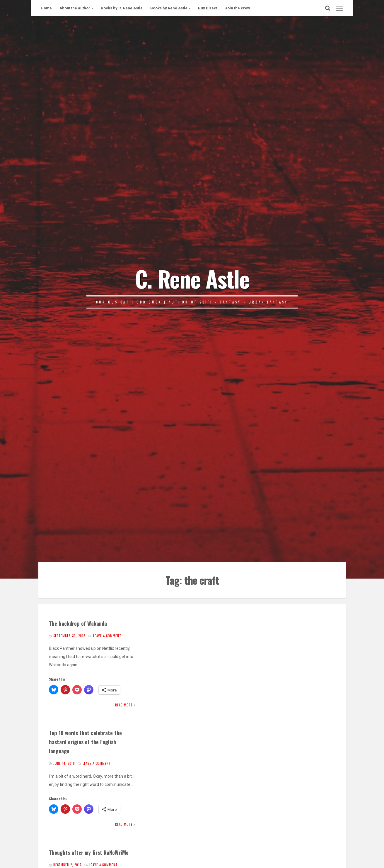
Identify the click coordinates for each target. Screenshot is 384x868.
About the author (75, 8)
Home (46, 8)
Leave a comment (107, 636)
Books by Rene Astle (169, 8)
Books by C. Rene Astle (122, 8)
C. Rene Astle (192, 278)
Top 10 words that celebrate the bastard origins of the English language (85, 742)
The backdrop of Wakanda (78, 623)
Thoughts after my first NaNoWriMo (89, 852)
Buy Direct (208, 8)
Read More (124, 705)
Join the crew (238, 8)
